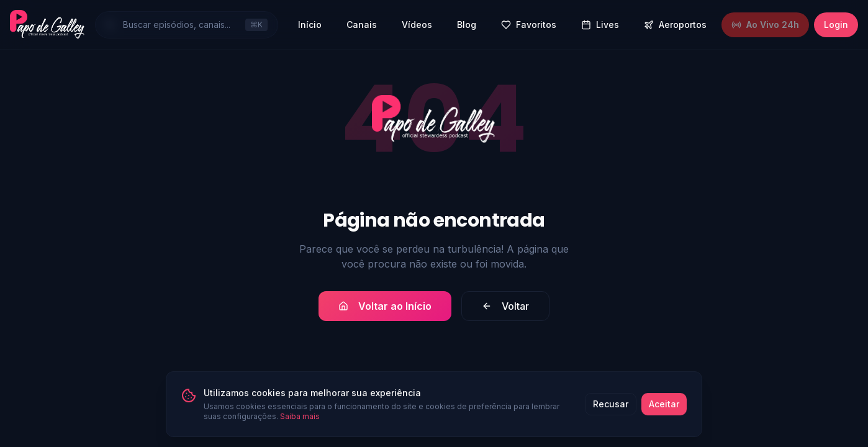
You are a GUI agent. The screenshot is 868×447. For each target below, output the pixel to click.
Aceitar (664, 416)
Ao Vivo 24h (765, 25)
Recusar (611, 416)
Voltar (505, 306)
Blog (467, 25)
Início (310, 25)
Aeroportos (675, 25)
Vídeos (417, 25)
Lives (600, 25)
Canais (362, 25)
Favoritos (529, 25)
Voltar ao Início (385, 306)
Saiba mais (300, 429)
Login (836, 25)
